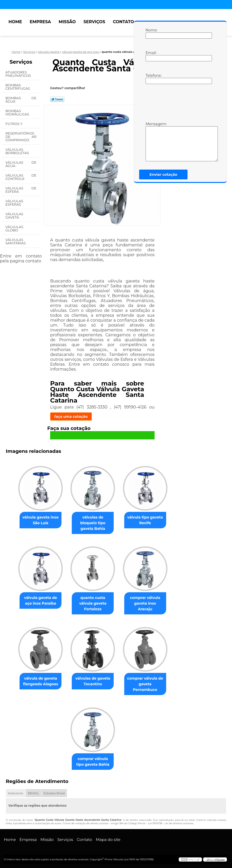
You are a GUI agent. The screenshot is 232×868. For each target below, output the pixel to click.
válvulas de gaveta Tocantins (93, 681)
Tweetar (57, 99)
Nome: (151, 33)
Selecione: (16, 793)
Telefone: (151, 79)
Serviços (94, 22)
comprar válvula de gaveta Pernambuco (145, 684)
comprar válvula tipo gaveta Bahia (93, 762)
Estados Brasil (54, 793)
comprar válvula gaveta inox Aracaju (145, 603)
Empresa (40, 22)
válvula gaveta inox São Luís (41, 520)
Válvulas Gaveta (14, 216)
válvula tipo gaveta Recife (145, 520)
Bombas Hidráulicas (18, 112)
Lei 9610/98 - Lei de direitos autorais (171, 823)
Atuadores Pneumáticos (19, 74)
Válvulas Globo (14, 228)
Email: (151, 56)
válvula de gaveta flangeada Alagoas (41, 681)
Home (15, 22)
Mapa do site (108, 840)
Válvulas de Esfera (21, 190)
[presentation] (178, 102)
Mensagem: (151, 141)
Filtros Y (14, 124)
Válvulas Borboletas (18, 151)
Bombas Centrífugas (18, 87)
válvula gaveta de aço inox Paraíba (41, 600)
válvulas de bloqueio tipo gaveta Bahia (93, 523)
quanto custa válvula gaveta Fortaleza (93, 603)
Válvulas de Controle (21, 177)
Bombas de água (21, 100)
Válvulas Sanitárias (16, 241)
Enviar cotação (163, 174)
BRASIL (33, 793)
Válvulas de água (21, 164)
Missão (67, 22)
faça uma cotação (71, 416)
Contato (123, 22)
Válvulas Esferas (14, 203)
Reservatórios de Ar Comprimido (21, 137)
